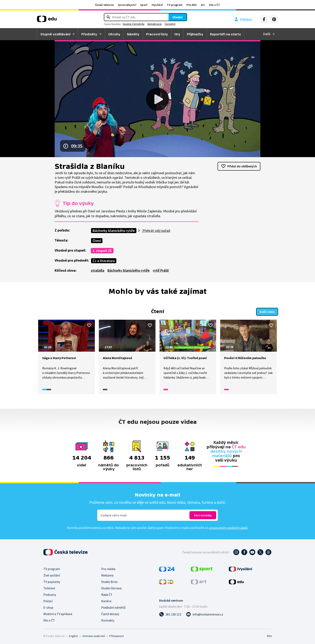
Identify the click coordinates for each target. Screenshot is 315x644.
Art (203, 5)
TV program (175, 5)
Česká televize (104, 5)
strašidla (98, 270)
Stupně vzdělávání (55, 34)
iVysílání (157, 5)
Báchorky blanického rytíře (114, 231)
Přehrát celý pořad (156, 231)
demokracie (154, 24)
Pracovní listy (157, 34)
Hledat (178, 17)
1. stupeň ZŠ (102, 251)
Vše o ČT (214, 5)
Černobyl (170, 24)
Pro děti (192, 5)
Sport (144, 5)
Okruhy (114, 34)
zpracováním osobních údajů (228, 527)
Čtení (97, 241)
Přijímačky (195, 34)
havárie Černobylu (134, 24)
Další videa (267, 311)
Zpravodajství (127, 5)
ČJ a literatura (104, 261)
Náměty (133, 34)
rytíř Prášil (161, 270)
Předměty (89, 34)
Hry (177, 34)
